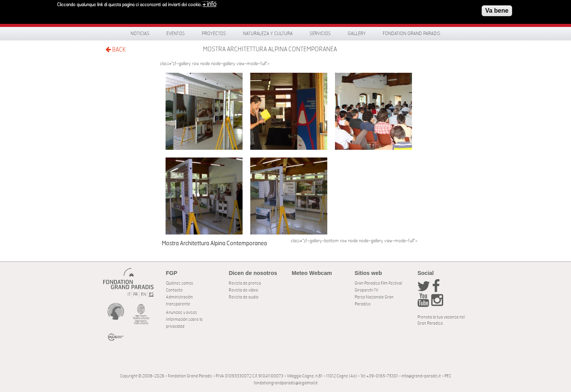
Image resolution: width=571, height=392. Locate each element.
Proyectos (214, 34)
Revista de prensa (245, 283)
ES (151, 294)
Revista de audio (244, 297)
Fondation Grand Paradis (412, 34)
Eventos (176, 34)
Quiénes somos (180, 283)
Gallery (357, 34)
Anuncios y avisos (182, 312)
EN (144, 294)
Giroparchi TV (366, 290)
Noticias (140, 34)
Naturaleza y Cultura (268, 34)
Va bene (497, 9)
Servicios (320, 34)
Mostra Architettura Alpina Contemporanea (270, 49)
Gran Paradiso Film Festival (378, 283)
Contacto (174, 290)
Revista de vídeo (243, 290)
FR (136, 294)
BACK (116, 49)
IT (129, 294)
